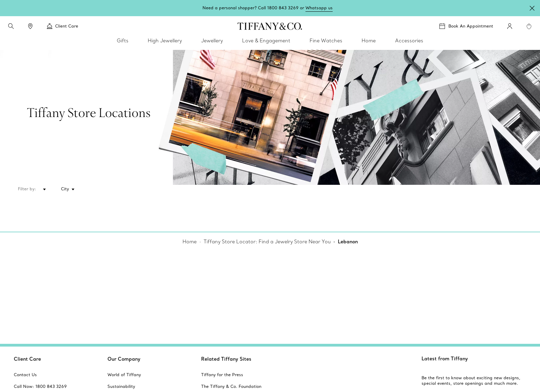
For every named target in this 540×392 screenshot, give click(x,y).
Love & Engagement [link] (266, 41)
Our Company (124, 359)
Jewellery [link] (212, 41)
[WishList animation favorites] (529, 27)
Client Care (27, 359)
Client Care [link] (63, 26)
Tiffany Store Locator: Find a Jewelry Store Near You (267, 242)
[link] (30, 26)
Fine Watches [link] (326, 41)
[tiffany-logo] (270, 26)
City (65, 189)
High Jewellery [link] (165, 41)
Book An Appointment (471, 26)
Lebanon (348, 242)
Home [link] (369, 41)
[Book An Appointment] (466, 26)
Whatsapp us (319, 8)
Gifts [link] (123, 41)
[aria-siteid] (25, 375)
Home (190, 242)
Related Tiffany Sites (226, 359)
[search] (11, 26)
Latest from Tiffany (445, 359)
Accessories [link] (409, 41)
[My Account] (510, 26)
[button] (11, 26)
